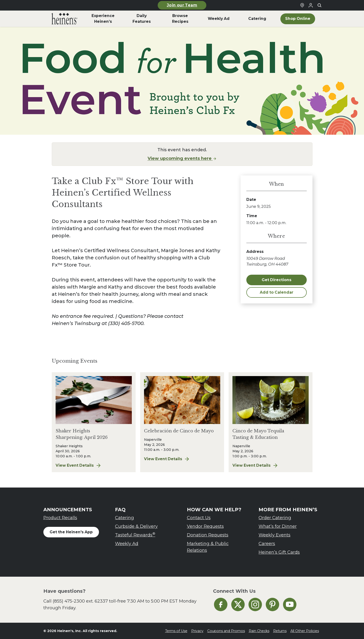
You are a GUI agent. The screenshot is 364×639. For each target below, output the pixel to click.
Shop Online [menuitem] (298, 19)
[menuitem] (65, 19)
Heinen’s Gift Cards (279, 552)
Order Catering (275, 518)
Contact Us (199, 518)
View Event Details (94, 465)
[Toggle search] (319, 5)
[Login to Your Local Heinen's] (311, 5)
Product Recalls (60, 518)
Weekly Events (274, 535)
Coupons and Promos (226, 631)
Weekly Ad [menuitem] (219, 19)
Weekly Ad (127, 543)
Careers (267, 543)
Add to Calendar (277, 292)
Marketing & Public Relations (208, 547)
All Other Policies (305, 631)
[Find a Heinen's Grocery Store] (302, 5)
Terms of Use (176, 631)
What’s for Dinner (278, 526)
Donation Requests (208, 535)
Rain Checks (259, 631)
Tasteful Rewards (135, 535)
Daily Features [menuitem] (142, 19)
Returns (280, 631)
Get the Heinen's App (71, 532)
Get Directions (277, 280)
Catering (124, 518)
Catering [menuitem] (257, 19)
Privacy (197, 631)
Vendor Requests (205, 526)
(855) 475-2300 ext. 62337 (80, 601)
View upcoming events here (182, 158)
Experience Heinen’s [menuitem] (103, 19)
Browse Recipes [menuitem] (180, 19)
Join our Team (182, 5)
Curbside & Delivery (136, 526)
